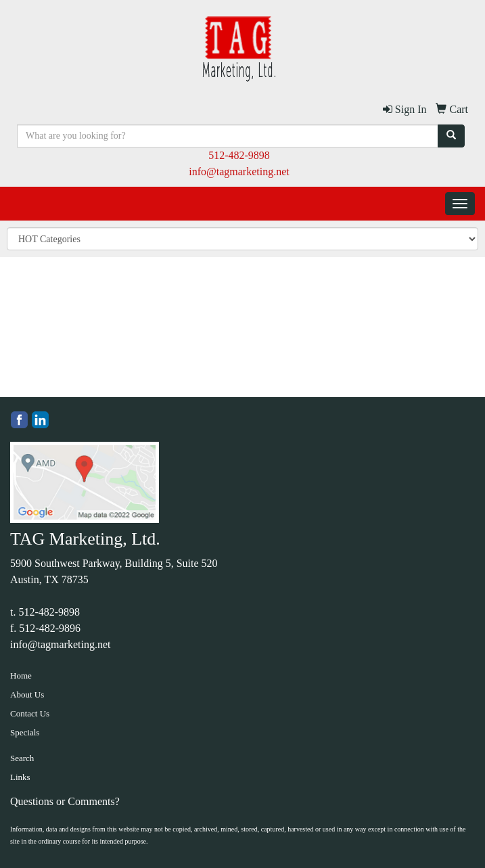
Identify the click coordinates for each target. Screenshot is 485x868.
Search (22, 758)
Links (20, 777)
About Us (27, 694)
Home (21, 676)
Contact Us (30, 713)
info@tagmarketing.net (239, 172)
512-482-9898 (239, 155)
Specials (25, 732)
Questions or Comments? (65, 801)
